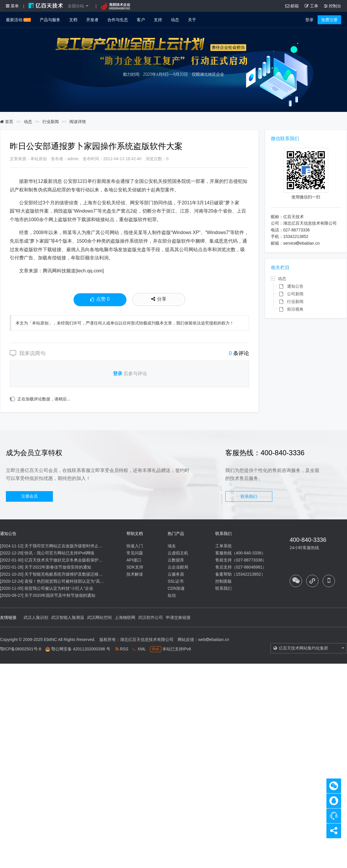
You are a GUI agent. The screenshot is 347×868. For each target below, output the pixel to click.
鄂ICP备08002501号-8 (21, 649)
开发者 (92, 20)
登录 (309, 20)
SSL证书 (176, 581)
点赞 (100, 300)
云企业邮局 (178, 567)
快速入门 (135, 546)
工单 (311, 6)
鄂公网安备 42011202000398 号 (81, 649)
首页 (7, 122)
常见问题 (135, 553)
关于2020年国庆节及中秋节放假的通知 (60, 595)
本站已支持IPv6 (171, 649)
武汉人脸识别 (36, 617)
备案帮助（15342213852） (240, 574)
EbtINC (50, 640)
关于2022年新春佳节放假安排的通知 (58, 567)
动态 (175, 20)
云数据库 (176, 560)
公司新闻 (295, 294)
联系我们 (249, 496)
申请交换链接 (178, 617)
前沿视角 (295, 309)
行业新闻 (51, 122)
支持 (158, 20)
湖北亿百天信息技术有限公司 (147, 640)
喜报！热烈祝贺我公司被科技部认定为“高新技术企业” (73, 581)
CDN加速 (176, 588)
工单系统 (223, 546)
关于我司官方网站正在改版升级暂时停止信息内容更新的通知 (80, 546)
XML (139, 649)
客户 (141, 20)
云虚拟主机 (178, 553)
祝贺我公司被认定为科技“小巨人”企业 (59, 588)
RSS (122, 649)
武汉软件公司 (151, 617)
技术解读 (135, 574)
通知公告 (295, 286)
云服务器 (176, 574)
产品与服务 (50, 20)
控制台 (333, 6)
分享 (159, 299)
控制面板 (223, 581)
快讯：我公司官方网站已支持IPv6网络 (59, 553)
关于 (192, 20)
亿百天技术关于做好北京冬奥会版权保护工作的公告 (72, 560)
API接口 (134, 560)
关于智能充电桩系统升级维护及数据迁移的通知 (68, 574)
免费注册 (329, 20)
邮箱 (292, 6)
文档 (73, 20)
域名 (172, 546)
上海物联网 (125, 617)
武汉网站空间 (99, 617)
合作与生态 (118, 20)
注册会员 (29, 496)
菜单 (12, 6)
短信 (172, 595)
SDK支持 (135, 567)
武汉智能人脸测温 (68, 617)
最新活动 (18, 20)
